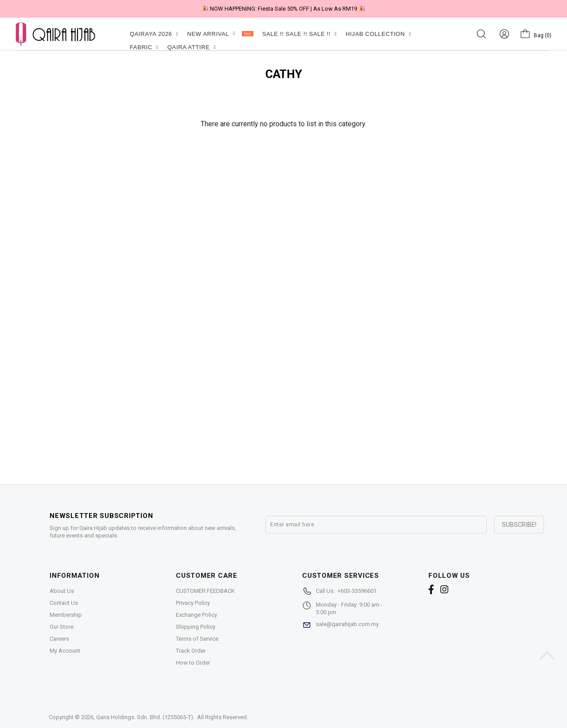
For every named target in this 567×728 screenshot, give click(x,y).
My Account (65, 651)
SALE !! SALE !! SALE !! (299, 34)
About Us (62, 591)
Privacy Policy (193, 603)
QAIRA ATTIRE (192, 47)
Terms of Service (197, 639)
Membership (66, 615)
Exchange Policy (196, 615)
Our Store (62, 627)
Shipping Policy (196, 627)
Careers (59, 639)
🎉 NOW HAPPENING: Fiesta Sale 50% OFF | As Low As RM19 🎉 (283, 9)
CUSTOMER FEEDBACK (205, 591)
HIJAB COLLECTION (378, 34)
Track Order (191, 651)
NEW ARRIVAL (220, 34)
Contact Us (64, 603)
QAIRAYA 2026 (154, 34)
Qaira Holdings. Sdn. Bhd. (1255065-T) (145, 717)
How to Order (193, 663)
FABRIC (144, 47)
